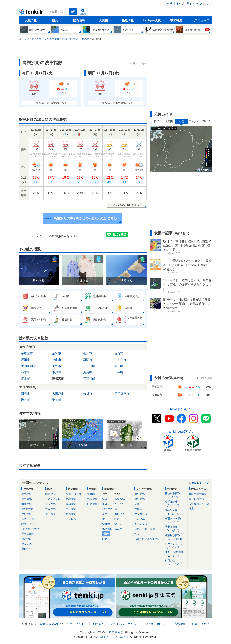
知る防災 (71, 519)
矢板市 (88, 394)
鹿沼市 (26, 360)
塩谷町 (26, 400)
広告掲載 (180, 624)
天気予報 (31, 20)
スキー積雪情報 (175, 554)
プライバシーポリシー (125, 624)
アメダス (194, 121)
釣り (137, 534)
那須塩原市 (122, 394)
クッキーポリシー (157, 624)
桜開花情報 (175, 504)
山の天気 (140, 494)
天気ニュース (200, 20)
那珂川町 (89, 379)
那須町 (57, 400)
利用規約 (99, 624)
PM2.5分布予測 (30, 529)
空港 (137, 504)
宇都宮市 (27, 353)
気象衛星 (92, 499)
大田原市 (58, 394)
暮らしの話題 (196, 499)
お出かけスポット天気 (147, 539)
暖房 (117, 519)
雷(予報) (26, 539)
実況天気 (50, 504)
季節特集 (176, 20)
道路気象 (27, 544)
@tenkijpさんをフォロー (65, 236)
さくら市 (120, 360)
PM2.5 (206, 121)
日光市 (26, 394)
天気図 (103, 20)
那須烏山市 (29, 366)
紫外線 (106, 524)
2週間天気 (27, 509)
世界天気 (27, 499)
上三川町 (89, 366)
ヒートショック (175, 546)
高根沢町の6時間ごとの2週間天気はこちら (85, 218)
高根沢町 (58, 379)
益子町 (119, 366)
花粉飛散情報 (175, 495)
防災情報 (79, 20)
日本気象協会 (45, 624)
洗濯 (105, 499)
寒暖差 (118, 529)
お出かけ (107, 509)
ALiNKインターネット (70, 624)
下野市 (57, 366)
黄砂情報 (27, 549)
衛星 (157, 121)
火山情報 (71, 509)
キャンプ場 (141, 524)
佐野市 (119, 353)
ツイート (42, 236)
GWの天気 (175, 512)
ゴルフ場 (140, 519)
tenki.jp (31, 13)
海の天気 (140, 499)
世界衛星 (92, 504)
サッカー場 (141, 514)
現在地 (83, 14)
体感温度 (107, 529)
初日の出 (175, 562)
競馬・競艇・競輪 (145, 529)
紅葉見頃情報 (175, 537)
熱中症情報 (175, 529)
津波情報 (71, 504)
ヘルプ (209, 4)
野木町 (26, 379)
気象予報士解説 (198, 494)
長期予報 (27, 514)
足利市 (57, 353)
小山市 (57, 360)
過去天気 (50, 509)
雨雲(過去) (51, 494)
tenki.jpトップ (176, 4)
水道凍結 (120, 499)
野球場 (138, 509)
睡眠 (105, 539)
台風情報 (71, 514)
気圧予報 (27, 504)
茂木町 (26, 372)
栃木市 (88, 353)
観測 (55, 20)
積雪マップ (28, 524)
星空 (105, 514)
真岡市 (88, 360)
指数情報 (128, 20)
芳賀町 (88, 372)
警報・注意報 (74, 494)
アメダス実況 (53, 499)
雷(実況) (50, 514)
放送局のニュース (199, 504)
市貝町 (57, 372)
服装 (105, 504)
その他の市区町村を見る (128, 205)
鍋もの (118, 524)
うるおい (120, 504)
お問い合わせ (200, 624)
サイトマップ (194, 4)
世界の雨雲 (28, 534)
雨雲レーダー (29, 519)
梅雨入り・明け (175, 520)
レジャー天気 (152, 20)
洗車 (107, 534)
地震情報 (71, 499)
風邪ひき (120, 514)
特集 (191, 508)
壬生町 (119, 372)
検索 (73, 12)
